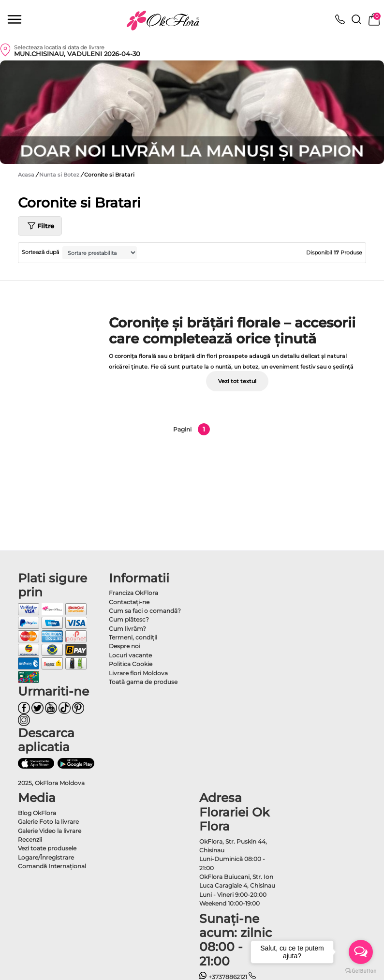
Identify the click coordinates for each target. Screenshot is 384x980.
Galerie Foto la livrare (48, 822)
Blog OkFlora (37, 813)
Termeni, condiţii (133, 637)
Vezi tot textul (237, 381)
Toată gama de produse (143, 682)
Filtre (40, 226)
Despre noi (125, 646)
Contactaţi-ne (129, 602)
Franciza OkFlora (133, 593)
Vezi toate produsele (47, 848)
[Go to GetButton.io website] (361, 970)
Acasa (26, 175)
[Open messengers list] (361, 952)
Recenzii (30, 839)
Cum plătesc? (129, 619)
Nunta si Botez (60, 175)
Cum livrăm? (127, 629)
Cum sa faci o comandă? (145, 611)
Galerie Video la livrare (50, 831)
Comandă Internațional (52, 866)
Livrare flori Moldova (138, 673)
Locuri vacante (130, 655)
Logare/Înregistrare (46, 857)
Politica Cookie (131, 664)
